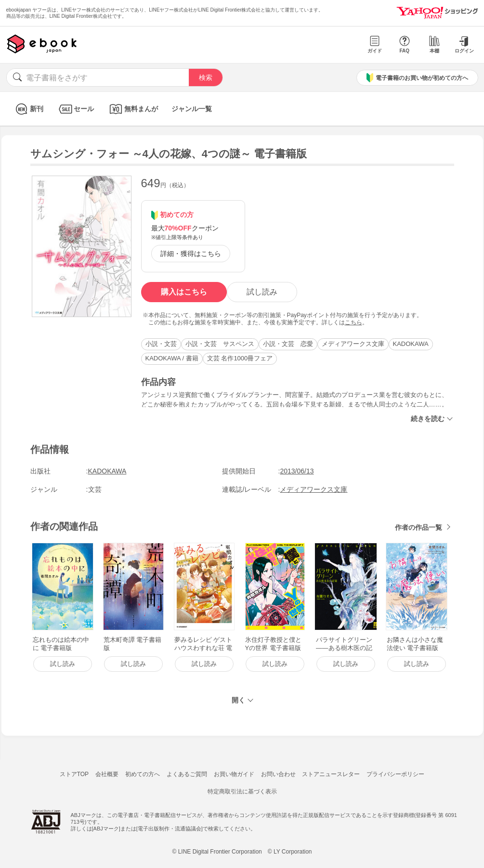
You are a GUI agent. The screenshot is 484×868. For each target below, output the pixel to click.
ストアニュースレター (331, 774)
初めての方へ (143, 774)
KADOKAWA (411, 344)
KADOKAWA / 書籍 (172, 358)
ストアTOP (74, 774)
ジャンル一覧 (192, 109)
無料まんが (133, 109)
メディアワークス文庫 (353, 344)
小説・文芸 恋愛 (288, 344)
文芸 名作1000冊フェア (240, 358)
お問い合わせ (278, 774)
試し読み (262, 292)
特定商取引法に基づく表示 (242, 791)
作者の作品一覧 (419, 527)
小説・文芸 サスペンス (220, 344)
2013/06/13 (297, 471)
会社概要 (107, 774)
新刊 (28, 109)
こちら (353, 322)
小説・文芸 (161, 344)
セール (75, 109)
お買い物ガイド (234, 774)
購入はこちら (184, 292)
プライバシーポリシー (395, 774)
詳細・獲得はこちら (191, 254)
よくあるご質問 (187, 774)
